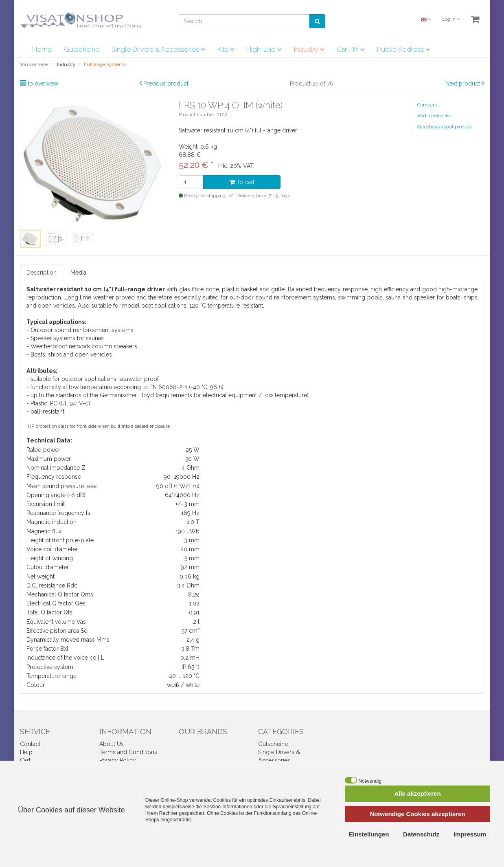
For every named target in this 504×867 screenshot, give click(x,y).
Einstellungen (369, 834)
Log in (451, 19)
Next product (463, 84)
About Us (112, 744)
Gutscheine (82, 49)
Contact (30, 744)
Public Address (403, 49)
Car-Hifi (351, 49)
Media (78, 273)
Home (42, 49)
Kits (226, 49)
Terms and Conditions (128, 752)
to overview (43, 84)
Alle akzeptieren (417, 793)
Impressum (470, 834)
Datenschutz (421, 834)
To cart (242, 182)
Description (42, 273)
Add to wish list (434, 116)
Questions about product (445, 127)
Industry (309, 49)
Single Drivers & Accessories (158, 49)
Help (26, 752)
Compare (427, 105)
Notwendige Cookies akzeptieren (417, 814)
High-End (264, 49)
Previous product (166, 84)
